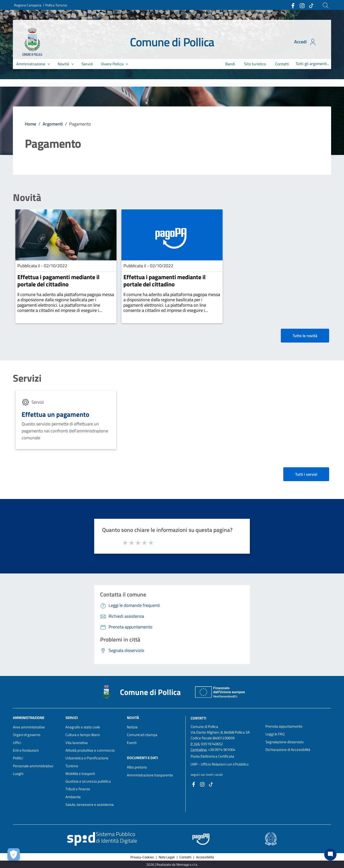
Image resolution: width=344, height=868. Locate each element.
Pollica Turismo (56, 5)
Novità (27, 198)
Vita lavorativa (77, 743)
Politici (18, 758)
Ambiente (73, 797)
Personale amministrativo (33, 766)
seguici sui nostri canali (207, 774)
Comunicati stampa (142, 735)
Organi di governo (27, 735)
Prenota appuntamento (284, 726)
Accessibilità (205, 857)
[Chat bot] (330, 854)
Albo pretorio (137, 767)
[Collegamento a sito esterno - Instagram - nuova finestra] (302, 5)
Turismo (72, 766)
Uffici (17, 743)
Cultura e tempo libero (83, 735)
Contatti (198, 718)
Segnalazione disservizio (285, 742)
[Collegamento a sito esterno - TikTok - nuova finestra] (311, 5)
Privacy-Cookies (142, 857)
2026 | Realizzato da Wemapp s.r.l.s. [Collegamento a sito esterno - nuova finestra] (172, 864)
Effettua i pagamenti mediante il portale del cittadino (58, 281)
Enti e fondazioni (26, 750)
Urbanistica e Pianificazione (87, 758)
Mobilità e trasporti (80, 774)
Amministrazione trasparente (150, 775)
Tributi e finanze (78, 789)
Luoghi (18, 774)
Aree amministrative (29, 727)
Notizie (132, 727)
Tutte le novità (305, 336)
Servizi (27, 378)
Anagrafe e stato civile (83, 727)
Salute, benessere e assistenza (90, 805)
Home (30, 124)
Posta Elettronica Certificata (212, 756)
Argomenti (53, 124)
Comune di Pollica (172, 42)
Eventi (132, 743)
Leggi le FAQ (275, 734)
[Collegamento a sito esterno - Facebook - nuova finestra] (293, 5)
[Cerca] (326, 5)
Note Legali (167, 857)
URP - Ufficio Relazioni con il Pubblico (220, 764)
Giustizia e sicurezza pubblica (88, 781)
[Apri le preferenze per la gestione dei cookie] (14, 854)
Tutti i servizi (306, 474)
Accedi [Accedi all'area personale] (305, 42)
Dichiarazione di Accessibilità (288, 750)
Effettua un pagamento (55, 414)
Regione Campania (28, 5)
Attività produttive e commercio (90, 750)
